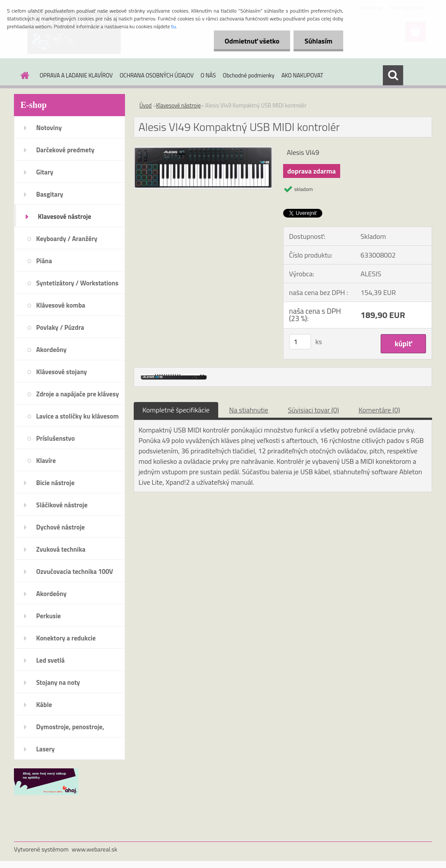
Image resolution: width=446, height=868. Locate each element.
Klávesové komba (61, 305)
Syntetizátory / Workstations (77, 283)
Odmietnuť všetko (252, 41)
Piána (44, 261)
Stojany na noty (58, 682)
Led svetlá (50, 660)
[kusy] (300, 342)
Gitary (45, 172)
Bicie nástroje (55, 483)
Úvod (145, 105)
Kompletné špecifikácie (176, 410)
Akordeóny (51, 350)
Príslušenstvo (56, 438)
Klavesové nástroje (64, 216)
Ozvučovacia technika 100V (75, 571)
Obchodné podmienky (249, 75)
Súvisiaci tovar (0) (313, 410)
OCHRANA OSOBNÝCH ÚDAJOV (157, 75)
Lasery (46, 749)
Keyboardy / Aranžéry (67, 239)
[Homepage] (23, 75)
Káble (44, 705)
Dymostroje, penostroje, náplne (70, 730)
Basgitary (50, 194)
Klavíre (46, 461)
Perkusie (49, 616)
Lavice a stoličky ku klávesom (78, 416)
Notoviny (49, 128)
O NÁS (208, 75)
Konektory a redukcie (66, 638)
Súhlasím (318, 41)
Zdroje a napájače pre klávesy (78, 394)
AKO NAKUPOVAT (302, 75)
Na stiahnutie (249, 410)
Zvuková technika (61, 549)
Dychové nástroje (61, 527)
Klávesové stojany (62, 372)
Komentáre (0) (379, 410)
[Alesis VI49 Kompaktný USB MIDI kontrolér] (203, 150)
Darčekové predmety (65, 150)
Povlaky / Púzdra (60, 327)
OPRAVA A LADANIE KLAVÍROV (76, 75)
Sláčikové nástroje (62, 505)
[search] (393, 75)
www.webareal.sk (95, 849)
